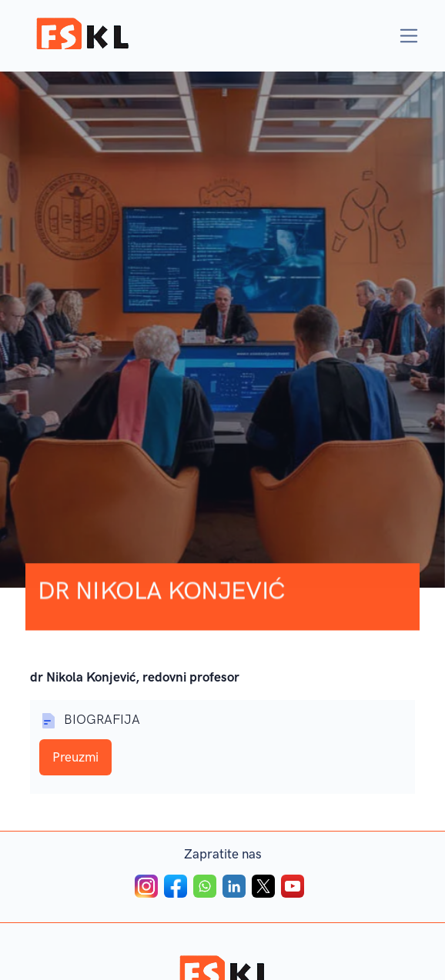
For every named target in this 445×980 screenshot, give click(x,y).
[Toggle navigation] (409, 36)
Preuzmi (75, 758)
